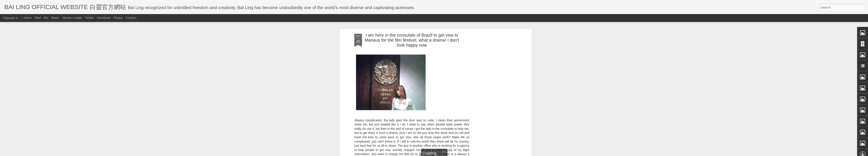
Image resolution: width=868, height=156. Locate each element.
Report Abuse (474, 153)
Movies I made (72, 18)
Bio (46, 18)
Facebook (104, 18)
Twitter (90, 18)
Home (27, 18)
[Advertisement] (493, 71)
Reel (38, 18)
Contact (131, 18)
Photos (118, 18)
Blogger (461, 153)
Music (55, 18)
